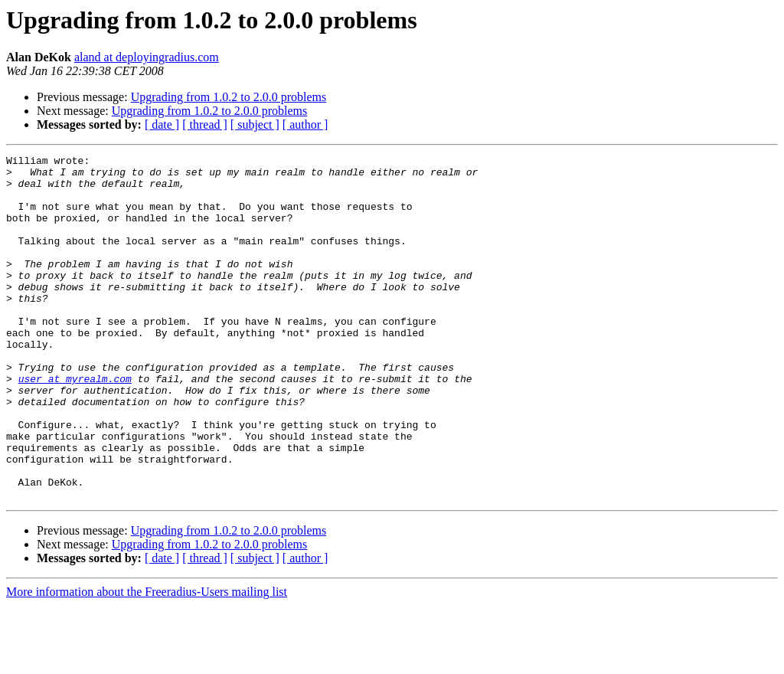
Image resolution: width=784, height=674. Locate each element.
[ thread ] (205, 124)
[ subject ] (255, 124)
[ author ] (305, 124)
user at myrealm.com (75, 424)
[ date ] (162, 124)
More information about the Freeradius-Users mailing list (147, 661)
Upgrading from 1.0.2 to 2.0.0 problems (229, 97)
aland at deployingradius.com (147, 57)
